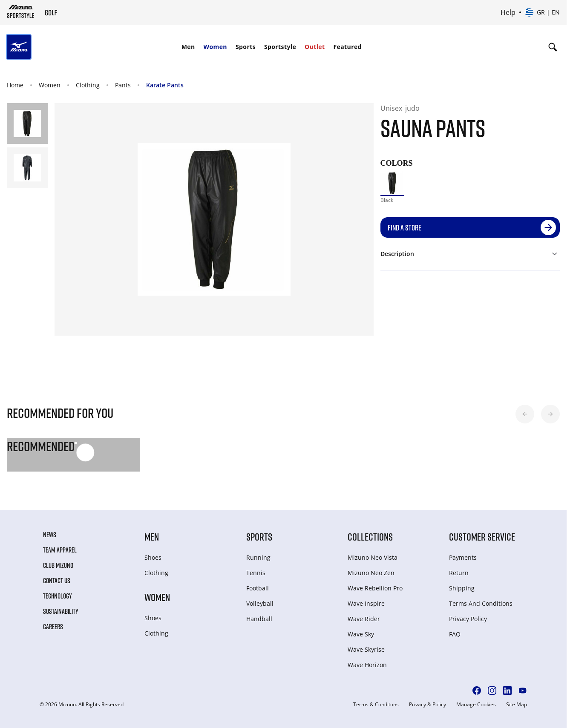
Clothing (88, 85)
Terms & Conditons (376, 705)
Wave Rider (364, 619)
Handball (259, 619)
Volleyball (260, 603)
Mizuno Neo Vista (373, 557)
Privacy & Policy (428, 705)
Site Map (517, 705)
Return (459, 573)
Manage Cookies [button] (476, 705)
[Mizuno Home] (21, 12)
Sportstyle (280, 47)
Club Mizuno (58, 565)
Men (188, 47)
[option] (393, 183)
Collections (370, 537)
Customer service (482, 537)
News (50, 535)
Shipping (462, 588)
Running (258, 557)
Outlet (315, 47)
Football (258, 588)
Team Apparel (60, 550)
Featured (348, 47)
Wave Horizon (367, 665)
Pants (123, 85)
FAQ (455, 634)
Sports (246, 47)
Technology (58, 596)
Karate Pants (165, 85)
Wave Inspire (366, 603)
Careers (53, 627)
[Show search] (553, 47)
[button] (525, 414)
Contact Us (57, 581)
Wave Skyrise (366, 649)
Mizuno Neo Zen (371, 573)
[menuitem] (188, 47)
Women (215, 47)
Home (15, 85)
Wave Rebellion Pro (375, 588)
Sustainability (61, 611)
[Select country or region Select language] (542, 12)
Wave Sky (361, 634)
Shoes (153, 557)
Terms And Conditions (481, 603)
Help (508, 12)
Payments (463, 557)
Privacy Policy (468, 619)
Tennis (256, 573)
